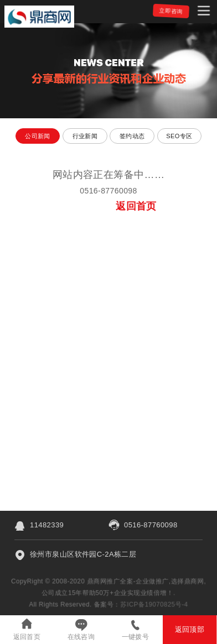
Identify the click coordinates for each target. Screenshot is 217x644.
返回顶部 (190, 629)
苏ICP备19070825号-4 (155, 604)
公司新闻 (38, 136)
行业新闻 (85, 136)
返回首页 (27, 637)
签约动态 (132, 136)
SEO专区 (179, 136)
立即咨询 (171, 11)
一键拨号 (136, 637)
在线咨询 (81, 637)
